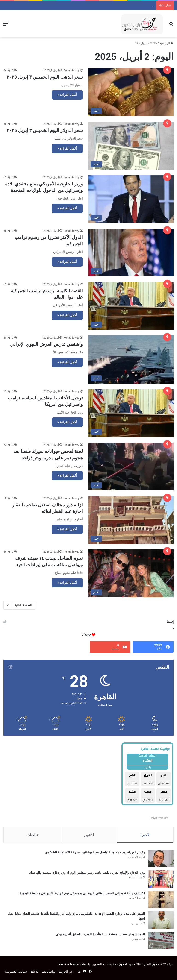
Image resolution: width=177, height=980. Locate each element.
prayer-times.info (159, 818)
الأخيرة (145, 835)
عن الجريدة (66, 972)
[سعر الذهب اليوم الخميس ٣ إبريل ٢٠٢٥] (131, 92)
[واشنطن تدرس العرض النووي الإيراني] (131, 359)
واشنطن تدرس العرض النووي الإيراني (46, 344)
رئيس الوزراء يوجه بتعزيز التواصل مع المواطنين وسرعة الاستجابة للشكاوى (95, 852)
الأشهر (89, 835)
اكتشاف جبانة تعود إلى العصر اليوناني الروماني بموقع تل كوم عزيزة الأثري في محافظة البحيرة (82, 893)
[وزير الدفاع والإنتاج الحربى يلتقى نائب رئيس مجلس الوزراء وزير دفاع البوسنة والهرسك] (161, 879)
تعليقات (32, 835)
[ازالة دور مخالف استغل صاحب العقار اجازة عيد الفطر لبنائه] (131, 520)
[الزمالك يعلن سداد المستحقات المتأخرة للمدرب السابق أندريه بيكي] (161, 940)
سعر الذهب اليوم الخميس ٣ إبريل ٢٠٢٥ (45, 77)
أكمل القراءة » (67, 95)
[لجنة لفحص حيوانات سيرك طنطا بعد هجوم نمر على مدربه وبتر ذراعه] (131, 467)
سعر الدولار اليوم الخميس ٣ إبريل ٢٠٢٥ (45, 130)
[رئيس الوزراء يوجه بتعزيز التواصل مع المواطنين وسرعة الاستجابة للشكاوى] (161, 858)
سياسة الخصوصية (16, 972)
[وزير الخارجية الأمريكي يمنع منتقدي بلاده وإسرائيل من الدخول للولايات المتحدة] (131, 199)
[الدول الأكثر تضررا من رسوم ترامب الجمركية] (131, 252)
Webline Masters (70, 964)
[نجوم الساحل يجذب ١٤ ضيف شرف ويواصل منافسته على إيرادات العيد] (131, 573)
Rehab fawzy (71, 70)
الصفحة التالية (19, 605)
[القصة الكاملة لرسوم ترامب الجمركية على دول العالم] (131, 306)
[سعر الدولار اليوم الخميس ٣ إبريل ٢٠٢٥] (131, 146)
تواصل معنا (49, 972)
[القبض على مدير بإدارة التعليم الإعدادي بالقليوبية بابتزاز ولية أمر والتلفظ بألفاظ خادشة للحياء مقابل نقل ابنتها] (161, 920)
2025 (153, 43)
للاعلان (34, 972)
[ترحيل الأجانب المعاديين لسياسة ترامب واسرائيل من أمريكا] (131, 413)
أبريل (144, 43)
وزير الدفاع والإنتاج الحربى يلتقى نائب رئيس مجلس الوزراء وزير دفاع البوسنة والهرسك (100, 5)
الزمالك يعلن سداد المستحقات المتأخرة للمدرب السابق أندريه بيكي (100, 934)
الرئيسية (167, 43)
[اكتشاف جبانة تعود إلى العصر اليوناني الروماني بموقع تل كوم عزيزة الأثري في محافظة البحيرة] (161, 899)
